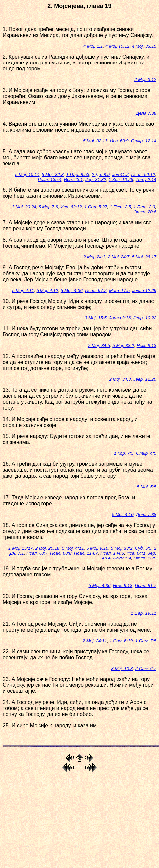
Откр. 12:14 (144, 141)
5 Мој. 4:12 (47, 290)
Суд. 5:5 (143, 548)
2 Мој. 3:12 (145, 80)
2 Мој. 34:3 (120, 379)
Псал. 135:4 (49, 179)
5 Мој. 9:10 (97, 548)
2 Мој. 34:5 (99, 346)
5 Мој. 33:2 (123, 346)
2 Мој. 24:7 (119, 257)
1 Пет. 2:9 (144, 207)
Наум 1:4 (122, 558)
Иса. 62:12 (71, 207)
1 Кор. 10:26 (121, 179)
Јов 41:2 (120, 174)
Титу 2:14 (146, 179)
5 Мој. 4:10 (123, 514)
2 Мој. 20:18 (47, 548)
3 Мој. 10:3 (122, 668)
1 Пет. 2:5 (120, 207)
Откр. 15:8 (145, 558)
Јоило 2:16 (120, 318)
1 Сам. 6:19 (121, 641)
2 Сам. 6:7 (146, 668)
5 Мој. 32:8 (53, 174)
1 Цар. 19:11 (144, 613)
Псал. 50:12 (143, 174)
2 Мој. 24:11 (95, 641)
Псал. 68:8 (61, 553)
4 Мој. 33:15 (144, 46)
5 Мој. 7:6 (48, 207)
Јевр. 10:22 (145, 318)
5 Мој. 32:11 (95, 141)
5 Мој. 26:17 (144, 257)
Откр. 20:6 (145, 212)
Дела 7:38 (146, 113)
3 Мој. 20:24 (24, 207)
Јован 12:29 (144, 290)
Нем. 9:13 (147, 346)
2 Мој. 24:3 (94, 257)
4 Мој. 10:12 (117, 46)
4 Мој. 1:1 (93, 46)
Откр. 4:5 (146, 453)
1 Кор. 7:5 (124, 453)
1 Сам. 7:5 (146, 641)
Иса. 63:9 (119, 141)
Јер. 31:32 (96, 179)
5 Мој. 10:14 (27, 174)
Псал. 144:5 (112, 553)
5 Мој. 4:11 (23, 290)
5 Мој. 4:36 (72, 290)
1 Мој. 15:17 (20, 548)
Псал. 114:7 (86, 553)
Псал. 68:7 (37, 553)
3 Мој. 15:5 (96, 318)
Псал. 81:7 (146, 586)
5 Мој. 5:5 (147, 487)
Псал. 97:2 (96, 290)
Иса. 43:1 (74, 179)
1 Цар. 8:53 (78, 174)
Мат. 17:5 (119, 290)
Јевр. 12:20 (145, 379)
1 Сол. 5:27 (96, 207)
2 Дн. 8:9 (101, 174)
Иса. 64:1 (136, 553)
